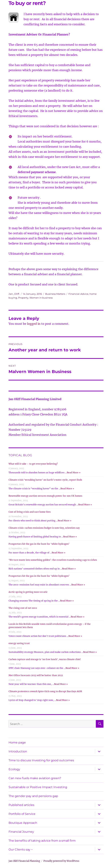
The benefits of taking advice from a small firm (42, 841)
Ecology (14, 769)
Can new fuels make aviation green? (35, 778)
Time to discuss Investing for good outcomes (41, 760)
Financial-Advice (78, 294)
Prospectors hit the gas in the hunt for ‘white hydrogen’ (39, 544)
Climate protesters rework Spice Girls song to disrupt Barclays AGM (45, 691)
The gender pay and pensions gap (33, 796)
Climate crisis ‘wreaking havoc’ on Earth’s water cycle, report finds (45, 480)
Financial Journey (21, 832)
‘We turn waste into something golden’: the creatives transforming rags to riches (53, 560)
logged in (34, 324)
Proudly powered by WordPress (61, 861)
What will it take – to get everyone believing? (33, 464)
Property (23, 298)
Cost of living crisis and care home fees (30, 512)
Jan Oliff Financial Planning (24, 861)
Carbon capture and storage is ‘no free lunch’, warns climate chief (45, 659)
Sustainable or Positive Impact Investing (38, 787)
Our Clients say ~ (21, 850)
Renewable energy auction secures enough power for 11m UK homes (45, 496)
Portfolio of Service (22, 814)
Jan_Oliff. (14, 294)
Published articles (21, 805)
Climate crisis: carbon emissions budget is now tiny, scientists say (44, 528)
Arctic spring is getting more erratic (28, 592)
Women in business (41, 298)
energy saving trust (19, 643)
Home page (17, 742)
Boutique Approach (23, 823)
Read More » (74, 473)
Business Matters (55, 294)
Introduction (18, 751)
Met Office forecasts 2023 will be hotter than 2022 (36, 675)
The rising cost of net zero (23, 608)
